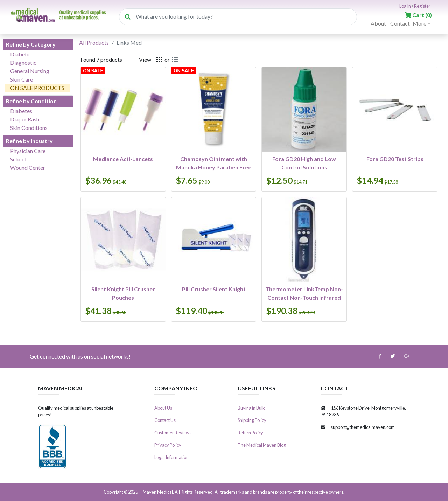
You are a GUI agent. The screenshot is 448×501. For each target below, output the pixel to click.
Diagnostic (23, 62)
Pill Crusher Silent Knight (214, 289)
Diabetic (21, 54)
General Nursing (30, 71)
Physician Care (28, 151)
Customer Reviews (173, 433)
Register (422, 6)
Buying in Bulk (251, 408)
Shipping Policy (252, 420)
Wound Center (28, 168)
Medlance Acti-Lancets (123, 159)
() (418, 15)
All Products (94, 43)
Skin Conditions (29, 128)
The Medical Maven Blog (262, 445)
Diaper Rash (25, 119)
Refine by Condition (31, 101)
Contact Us (165, 420)
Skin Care (22, 79)
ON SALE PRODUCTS (37, 88)
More (419, 23)
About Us (163, 408)
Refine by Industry (29, 141)
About (378, 23)
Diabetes (21, 111)
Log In (405, 6)
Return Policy (250, 433)
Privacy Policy (168, 445)
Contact (400, 23)
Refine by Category (31, 44)
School (18, 159)
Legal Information (171, 457)
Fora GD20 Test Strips (395, 159)
